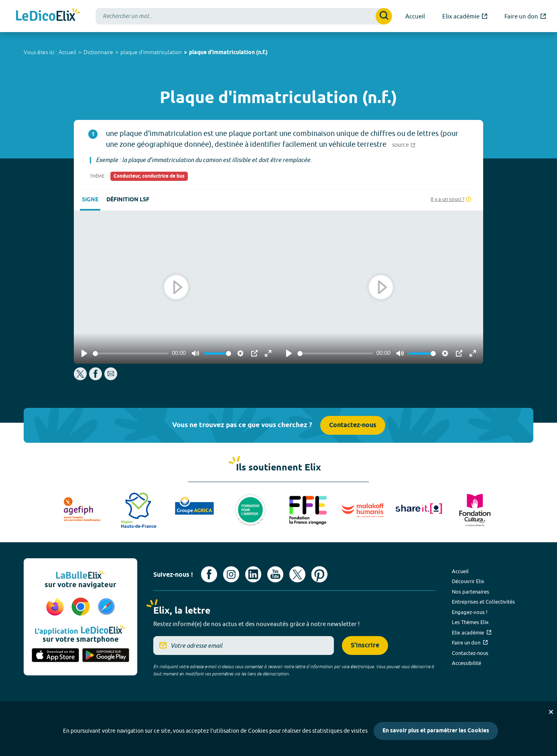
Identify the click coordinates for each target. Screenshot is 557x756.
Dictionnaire (98, 52)
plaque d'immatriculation (151, 52)
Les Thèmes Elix (470, 622)
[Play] (84, 353)
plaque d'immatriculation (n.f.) (228, 53)
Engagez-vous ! (470, 612)
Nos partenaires (471, 592)
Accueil (67, 52)
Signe (90, 200)
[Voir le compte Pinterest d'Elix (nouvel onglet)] (319, 574)
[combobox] (244, 16)
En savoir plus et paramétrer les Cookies (436, 731)
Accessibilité (467, 663)
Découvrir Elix (468, 581)
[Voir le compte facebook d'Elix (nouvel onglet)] (209, 574)
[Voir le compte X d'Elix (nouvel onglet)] (297, 574)
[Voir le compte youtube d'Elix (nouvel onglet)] (275, 574)
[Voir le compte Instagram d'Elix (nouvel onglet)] (231, 574)
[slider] (131, 354)
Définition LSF (128, 200)
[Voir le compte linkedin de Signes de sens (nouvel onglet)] (253, 574)
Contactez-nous (353, 425)
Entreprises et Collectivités (483, 602)
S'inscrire (365, 646)
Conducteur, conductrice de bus (149, 176)
